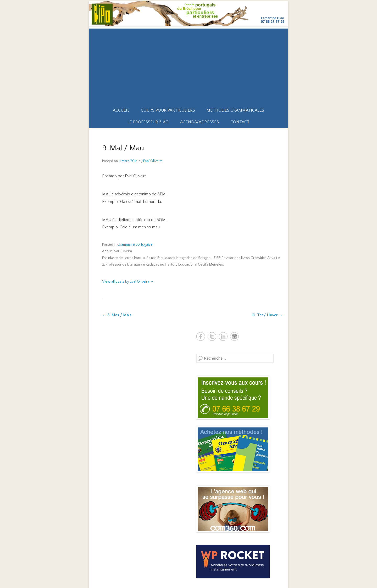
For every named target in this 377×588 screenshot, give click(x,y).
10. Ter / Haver (267, 315)
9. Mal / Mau (123, 148)
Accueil (121, 110)
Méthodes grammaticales (235, 110)
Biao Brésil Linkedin (223, 336)
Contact (240, 122)
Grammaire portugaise (135, 245)
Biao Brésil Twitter (212, 336)
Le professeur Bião (148, 122)
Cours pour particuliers (168, 110)
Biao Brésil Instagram (234, 336)
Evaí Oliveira (153, 161)
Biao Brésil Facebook (201, 336)
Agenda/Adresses (199, 122)
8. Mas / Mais (117, 315)
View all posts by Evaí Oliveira (128, 282)
